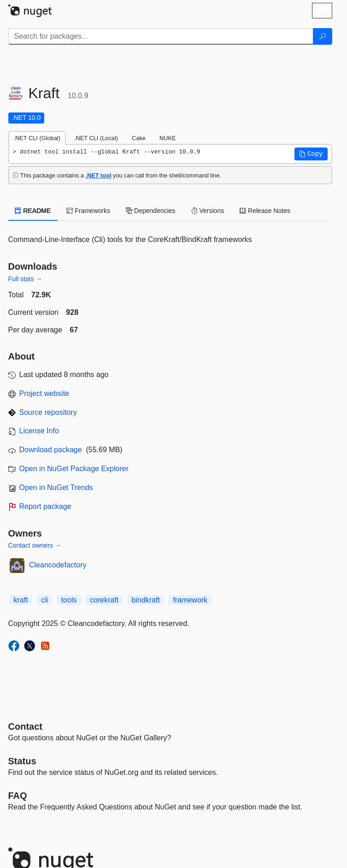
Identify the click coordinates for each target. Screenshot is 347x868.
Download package (51, 450)
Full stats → (25, 279)
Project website (44, 393)
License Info (39, 431)
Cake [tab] (139, 138)
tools (69, 600)
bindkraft (146, 600)
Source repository (48, 412)
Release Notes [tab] (265, 211)
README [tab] (33, 211)
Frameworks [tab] (88, 211)
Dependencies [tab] (150, 211)
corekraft (104, 600)
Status (22, 761)
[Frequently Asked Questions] (18, 796)
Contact (25, 726)
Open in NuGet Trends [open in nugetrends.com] (56, 487)
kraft (21, 600)
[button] (311, 154)
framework (190, 600)
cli (44, 600)
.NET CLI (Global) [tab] (37, 138)
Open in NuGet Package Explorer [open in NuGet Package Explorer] (74, 469)
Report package (45, 506)
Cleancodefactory (58, 565)
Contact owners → (35, 545)
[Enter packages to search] (161, 36)
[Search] (323, 36)
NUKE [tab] (168, 138)
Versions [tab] (208, 211)
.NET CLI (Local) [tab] (96, 138)
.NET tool (98, 175)
